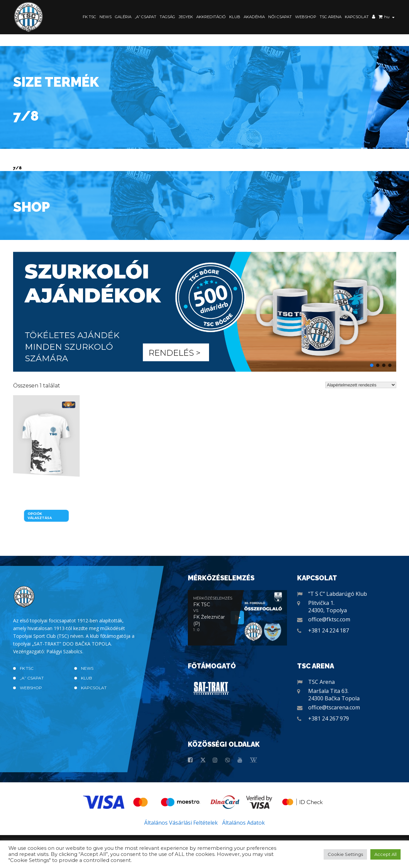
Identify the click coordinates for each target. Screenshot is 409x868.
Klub (235, 17)
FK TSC (89, 17)
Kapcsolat (357, 17)
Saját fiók (374, 17)
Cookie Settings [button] (345, 854)
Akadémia (254, 17)
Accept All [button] (385, 854)
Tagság (167, 17)
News (106, 17)
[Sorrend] (361, 385)
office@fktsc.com (329, 619)
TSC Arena (331, 17)
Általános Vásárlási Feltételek (181, 823)
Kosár (380, 17)
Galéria (123, 17)
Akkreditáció (211, 17)
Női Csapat (280, 17)
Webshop (306, 17)
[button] (205, 312)
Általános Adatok (243, 823)
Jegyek (186, 17)
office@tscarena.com (334, 707)
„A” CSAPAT (146, 17)
